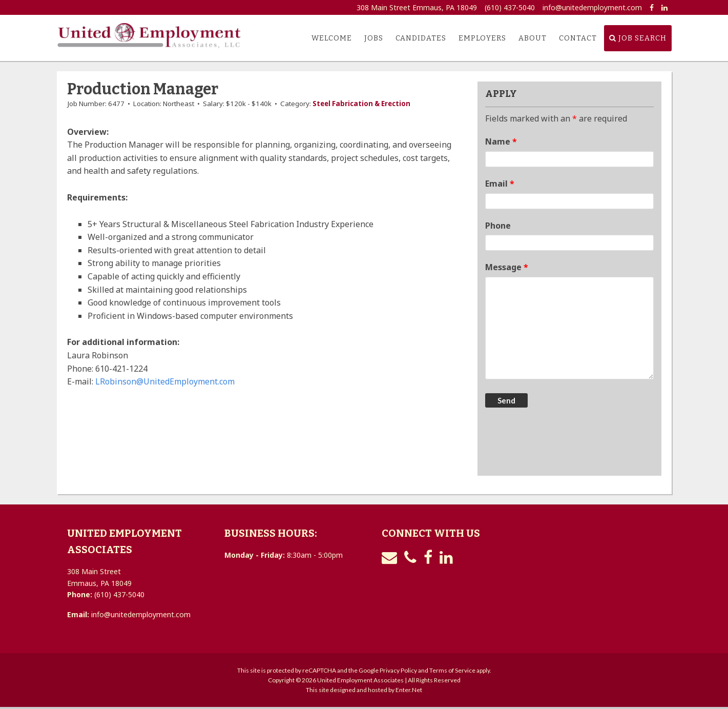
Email (500, 184)
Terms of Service (452, 670)
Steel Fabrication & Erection (361, 104)
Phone (498, 226)
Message (507, 267)
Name (501, 141)
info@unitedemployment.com (592, 7)
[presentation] (563, 443)
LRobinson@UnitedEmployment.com (165, 381)
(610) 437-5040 (510, 7)
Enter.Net (409, 690)
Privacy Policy (398, 670)
